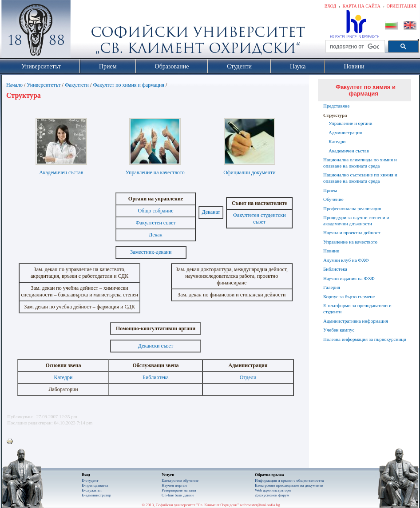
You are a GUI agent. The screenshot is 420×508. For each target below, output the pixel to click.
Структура (335, 115)
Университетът (44, 85)
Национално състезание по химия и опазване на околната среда (360, 178)
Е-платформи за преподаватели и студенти (357, 308)
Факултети (77, 85)
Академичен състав (61, 172)
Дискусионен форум (272, 495)
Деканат (211, 212)
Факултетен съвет (155, 223)
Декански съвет (156, 346)
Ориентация (402, 6)
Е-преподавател (95, 485)
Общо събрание (155, 211)
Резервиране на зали (179, 490)
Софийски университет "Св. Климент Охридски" (86, 31)
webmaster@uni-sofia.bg (260, 505)
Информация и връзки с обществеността (289, 480)
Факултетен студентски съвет (260, 218)
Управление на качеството (155, 172)
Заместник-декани (151, 252)
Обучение (333, 199)
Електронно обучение (180, 480)
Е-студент (90, 480)
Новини (331, 251)
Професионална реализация (352, 208)
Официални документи (250, 172)
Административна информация (356, 321)
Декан (156, 235)
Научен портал (174, 485)
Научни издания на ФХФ (349, 278)
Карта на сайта (361, 6)
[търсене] (354, 47)
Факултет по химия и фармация (129, 85)
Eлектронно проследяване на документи (289, 485)
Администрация (345, 132)
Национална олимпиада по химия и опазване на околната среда (360, 163)
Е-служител (92, 490)
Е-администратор (96, 495)
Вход (331, 6)
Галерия (332, 287)
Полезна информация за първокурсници (365, 339)
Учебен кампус (339, 330)
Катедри (63, 377)
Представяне (336, 106)
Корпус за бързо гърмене (349, 296)
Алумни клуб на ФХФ (346, 260)
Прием (330, 190)
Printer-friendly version (12, 442)
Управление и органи (351, 123)
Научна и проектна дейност (352, 232)
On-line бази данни (178, 495)
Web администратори (273, 490)
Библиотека (156, 377)
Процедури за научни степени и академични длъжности (356, 220)
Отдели (248, 377)
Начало (14, 85)
